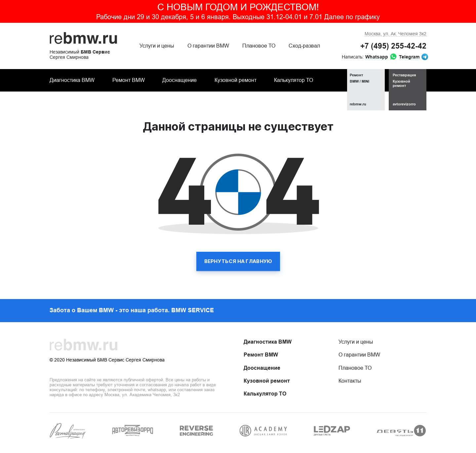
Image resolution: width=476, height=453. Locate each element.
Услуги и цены (157, 46)
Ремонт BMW (129, 80)
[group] (68, 431)
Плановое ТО (259, 46)
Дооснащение (179, 80)
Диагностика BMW (72, 80)
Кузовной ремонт (236, 80)
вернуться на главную (238, 261)
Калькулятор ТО (294, 80)
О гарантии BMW (208, 46)
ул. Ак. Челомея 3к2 (396, 34)
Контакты (350, 381)
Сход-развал (304, 46)
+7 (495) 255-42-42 (393, 46)
